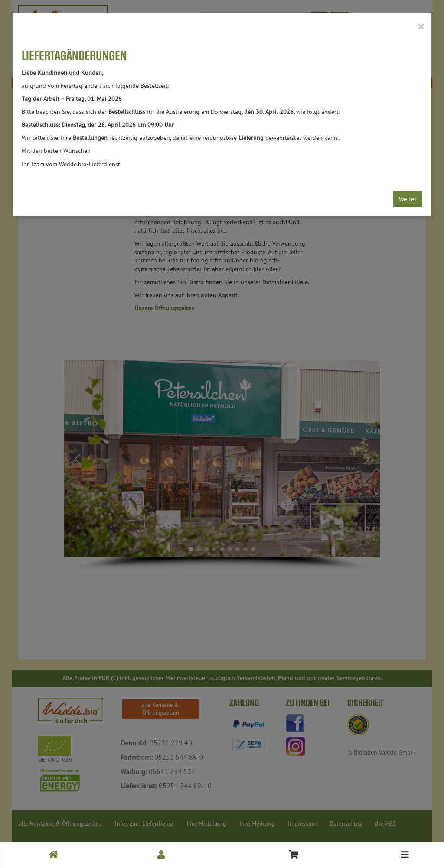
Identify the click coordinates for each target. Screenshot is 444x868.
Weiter (408, 199)
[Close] (421, 26)
